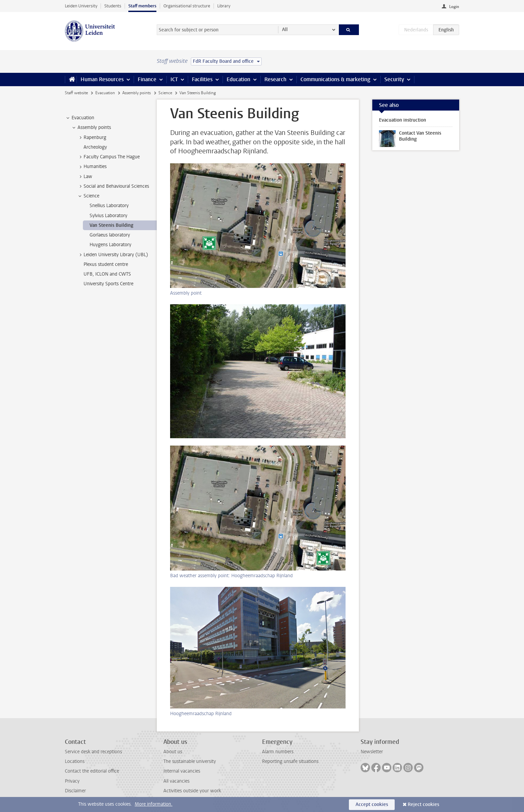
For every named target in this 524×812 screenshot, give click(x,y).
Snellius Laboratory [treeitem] (109, 206)
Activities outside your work (192, 791)
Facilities (202, 79)
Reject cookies (423, 804)
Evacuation (105, 93)
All (285, 30)
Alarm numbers (278, 752)
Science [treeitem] (88, 196)
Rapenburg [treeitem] (92, 138)
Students (113, 6)
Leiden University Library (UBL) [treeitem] (113, 255)
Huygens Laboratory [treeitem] (110, 245)
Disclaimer (75, 791)
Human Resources (102, 79)
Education (238, 79)
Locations (75, 761)
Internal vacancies (182, 771)
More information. (154, 804)
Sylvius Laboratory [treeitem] (108, 216)
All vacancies (176, 781)
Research (275, 79)
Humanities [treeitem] (92, 167)
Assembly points (137, 93)
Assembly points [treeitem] (91, 128)
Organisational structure (187, 6)
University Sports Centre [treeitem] (108, 284)
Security (394, 79)
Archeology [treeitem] (95, 147)
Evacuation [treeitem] (80, 118)
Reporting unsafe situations (290, 761)
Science (165, 93)
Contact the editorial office (92, 771)
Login (454, 7)
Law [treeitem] (85, 177)
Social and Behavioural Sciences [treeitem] (113, 186)
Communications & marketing (335, 79)
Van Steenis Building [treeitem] (111, 225)
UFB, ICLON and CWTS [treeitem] (107, 274)
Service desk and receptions (93, 752)
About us (173, 752)
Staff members (142, 6)
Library (224, 6)
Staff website (76, 93)
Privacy (72, 781)
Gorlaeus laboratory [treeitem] (110, 235)
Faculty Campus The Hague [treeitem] (108, 157)
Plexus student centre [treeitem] (106, 264)
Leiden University (81, 6)
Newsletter (372, 752)
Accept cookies (372, 804)
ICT (174, 79)
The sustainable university (190, 761)
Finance (147, 79)
